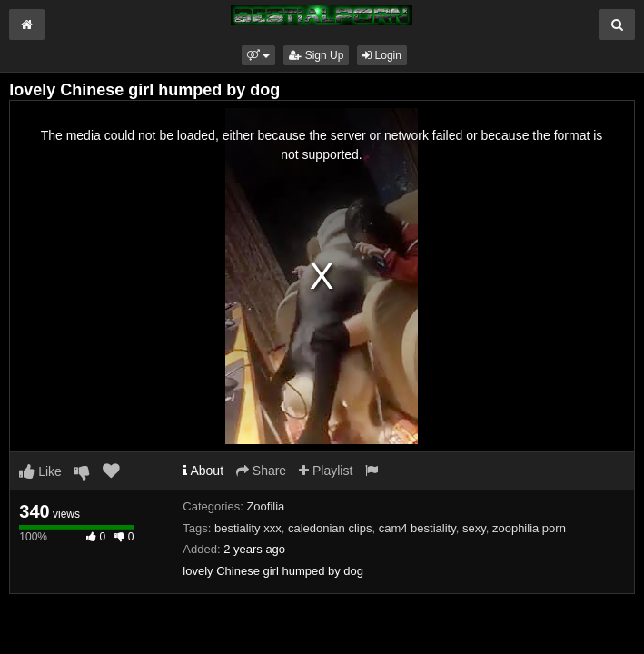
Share (261, 471)
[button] (258, 55)
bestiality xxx (248, 528)
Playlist (326, 471)
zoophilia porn (529, 528)
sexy (474, 528)
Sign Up (316, 55)
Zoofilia (265, 506)
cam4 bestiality (417, 528)
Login (382, 55)
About (203, 471)
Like (40, 471)
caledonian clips (330, 528)
